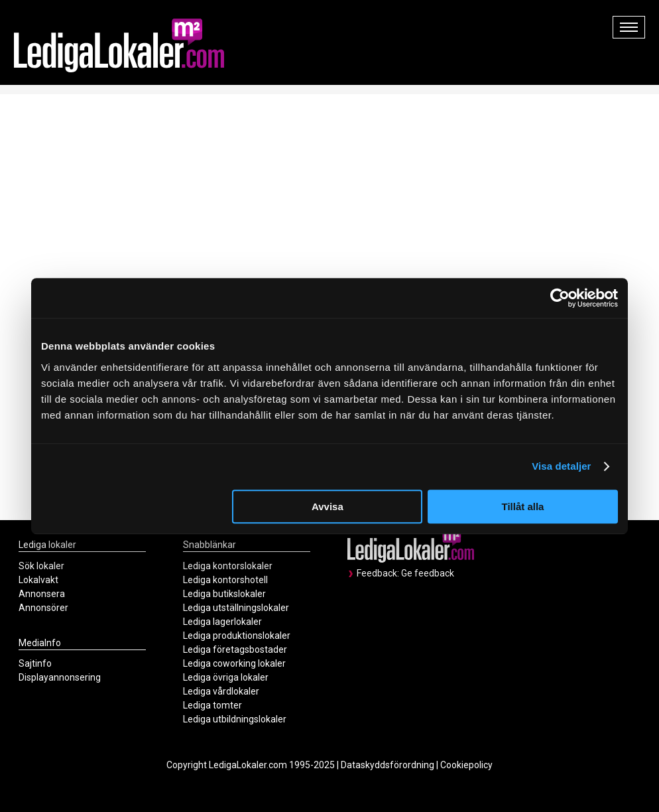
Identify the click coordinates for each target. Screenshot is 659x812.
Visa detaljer (561, 466)
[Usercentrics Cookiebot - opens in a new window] (560, 298)
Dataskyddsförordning (388, 765)
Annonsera (42, 594)
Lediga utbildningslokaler (235, 719)
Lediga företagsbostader (235, 649)
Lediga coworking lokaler (234, 663)
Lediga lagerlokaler (222, 622)
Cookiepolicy (466, 765)
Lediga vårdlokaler (221, 691)
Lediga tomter (212, 705)
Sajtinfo (35, 663)
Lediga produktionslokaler (237, 636)
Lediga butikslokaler (224, 594)
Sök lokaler (41, 566)
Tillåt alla (522, 507)
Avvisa (328, 507)
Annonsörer (43, 608)
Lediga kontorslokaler (228, 566)
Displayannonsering (60, 677)
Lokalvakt (38, 580)
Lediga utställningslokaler (236, 608)
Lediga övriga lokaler (226, 677)
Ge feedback (428, 573)
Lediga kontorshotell (225, 580)
